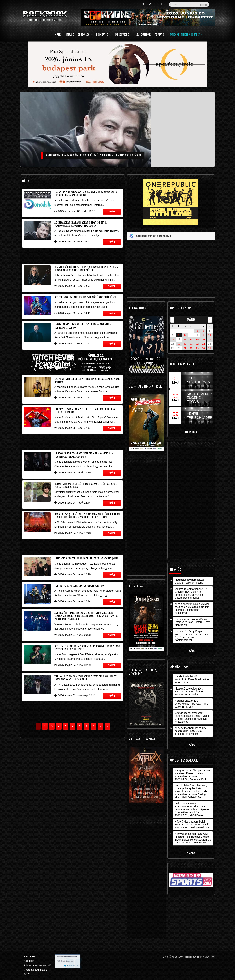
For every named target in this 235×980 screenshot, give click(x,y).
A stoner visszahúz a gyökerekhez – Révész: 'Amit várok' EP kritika (191, 704)
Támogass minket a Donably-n (186, 35)
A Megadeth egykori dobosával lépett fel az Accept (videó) (87, 558)
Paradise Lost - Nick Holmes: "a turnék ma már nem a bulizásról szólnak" (83, 326)
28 (191, 348)
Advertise (160, 35)
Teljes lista (191, 432)
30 (203, 348)
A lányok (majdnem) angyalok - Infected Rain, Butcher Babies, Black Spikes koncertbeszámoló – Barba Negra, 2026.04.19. (193, 838)
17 (209, 339)
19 (179, 344)
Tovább (191, 651)
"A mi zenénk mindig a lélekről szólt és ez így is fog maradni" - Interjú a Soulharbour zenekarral (192, 608)
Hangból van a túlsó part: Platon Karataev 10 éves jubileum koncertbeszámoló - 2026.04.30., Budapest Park (87, 515)
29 (197, 348)
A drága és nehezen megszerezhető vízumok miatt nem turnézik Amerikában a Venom (84, 455)
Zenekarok (85, 35)
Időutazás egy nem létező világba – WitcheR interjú (189, 581)
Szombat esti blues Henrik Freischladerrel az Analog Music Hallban (87, 380)
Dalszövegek (123, 35)
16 (203, 339)
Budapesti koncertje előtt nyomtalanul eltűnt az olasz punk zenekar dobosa (86, 485)
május (191, 319)
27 (185, 348)
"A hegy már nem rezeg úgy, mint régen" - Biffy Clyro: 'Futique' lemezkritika (191, 731)
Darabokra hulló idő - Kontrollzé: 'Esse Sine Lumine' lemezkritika (192, 679)
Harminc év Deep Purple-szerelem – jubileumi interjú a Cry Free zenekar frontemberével (191, 636)
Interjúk (69, 35)
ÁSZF (27, 974)
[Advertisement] (73, 255)
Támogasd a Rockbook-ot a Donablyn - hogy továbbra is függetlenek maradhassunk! (86, 194)
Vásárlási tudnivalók (35, 970)
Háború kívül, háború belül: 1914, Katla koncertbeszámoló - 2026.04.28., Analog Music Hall (193, 825)
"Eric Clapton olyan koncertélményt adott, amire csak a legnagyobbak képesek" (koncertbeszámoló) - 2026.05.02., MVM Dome (192, 809)
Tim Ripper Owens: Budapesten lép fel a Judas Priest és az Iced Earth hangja (86, 410)
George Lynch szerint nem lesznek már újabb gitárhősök (85, 297)
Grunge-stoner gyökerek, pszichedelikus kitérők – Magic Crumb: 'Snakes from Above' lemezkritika (192, 717)
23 (203, 344)
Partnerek (29, 956)
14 (191, 339)
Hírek (58, 35)
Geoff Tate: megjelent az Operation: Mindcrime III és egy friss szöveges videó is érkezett (87, 648)
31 (209, 348)
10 (209, 335)
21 (191, 344)
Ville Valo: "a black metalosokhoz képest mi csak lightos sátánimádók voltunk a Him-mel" (86, 678)
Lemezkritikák (143, 35)
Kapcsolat (29, 961)
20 (185, 344)
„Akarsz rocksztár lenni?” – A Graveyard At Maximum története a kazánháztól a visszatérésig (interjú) (191, 593)
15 (197, 339)
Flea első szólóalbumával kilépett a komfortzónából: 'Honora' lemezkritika (189, 692)
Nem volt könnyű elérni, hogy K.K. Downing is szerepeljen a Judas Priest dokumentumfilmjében (86, 268)
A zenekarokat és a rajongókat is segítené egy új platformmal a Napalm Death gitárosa (81, 224)
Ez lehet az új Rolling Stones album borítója (79, 585)
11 (173, 339)
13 (185, 339)
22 (197, 344)
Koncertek (103, 35)
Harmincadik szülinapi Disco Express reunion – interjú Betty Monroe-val (192, 622)
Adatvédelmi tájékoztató (38, 965)
